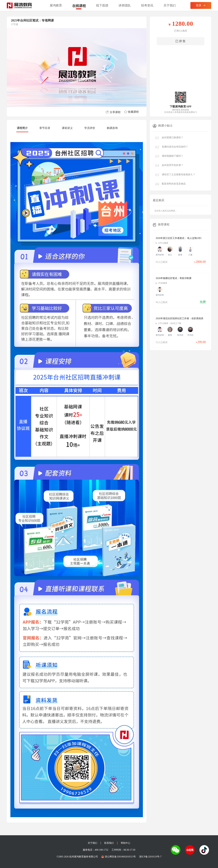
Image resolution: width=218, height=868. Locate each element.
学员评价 (90, 128)
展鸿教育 (56, 5)
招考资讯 (147, 5)
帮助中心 (126, 843)
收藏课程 (131, 112)
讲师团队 (125, 5)
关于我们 (170, 5)
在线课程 (79, 6)
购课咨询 (112, 128)
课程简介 (22, 128)
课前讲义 (67, 128)
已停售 (181, 41)
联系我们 (109, 843)
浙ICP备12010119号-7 (150, 857)
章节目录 (45, 128)
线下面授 (102, 5)
